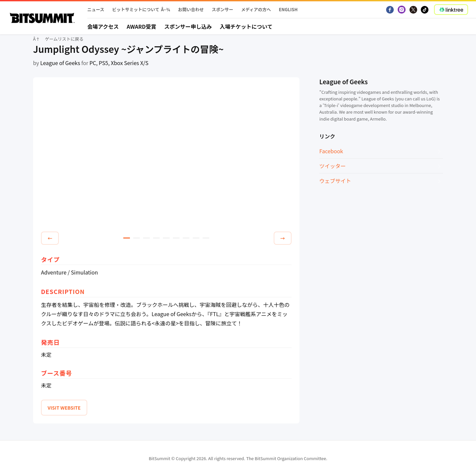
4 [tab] (156, 238)
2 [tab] (137, 238)
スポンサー (222, 9)
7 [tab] (186, 238)
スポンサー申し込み (188, 26)
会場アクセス (103, 26)
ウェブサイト (335, 181)
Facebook (331, 151)
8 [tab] (196, 238)
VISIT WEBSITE (64, 408)
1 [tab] (127, 238)
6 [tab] (176, 238)
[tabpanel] (166, 156)
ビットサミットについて (136, 9)
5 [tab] (166, 238)
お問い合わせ (191, 9)
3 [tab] (146, 238)
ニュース (96, 9)
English (288, 9)
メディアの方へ (256, 9)
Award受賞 (141, 26)
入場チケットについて (246, 26)
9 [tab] (206, 238)
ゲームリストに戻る (64, 39)
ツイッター (333, 166)
